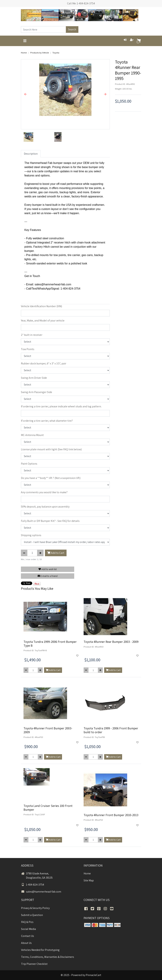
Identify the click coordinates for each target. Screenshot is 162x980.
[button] (26, 94)
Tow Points (28, 349)
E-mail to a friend (48, 576)
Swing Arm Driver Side (34, 378)
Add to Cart (56, 553)
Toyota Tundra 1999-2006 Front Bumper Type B (50, 644)
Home (24, 53)
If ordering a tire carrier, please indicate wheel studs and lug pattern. (61, 406)
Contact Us (28, 936)
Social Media (28, 929)
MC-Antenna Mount (32, 435)
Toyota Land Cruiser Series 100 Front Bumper (48, 808)
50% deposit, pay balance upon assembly (45, 507)
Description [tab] (31, 154)
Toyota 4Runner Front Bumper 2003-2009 (48, 730)
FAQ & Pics (27, 922)
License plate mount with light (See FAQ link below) (51, 449)
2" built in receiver (32, 335)
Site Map (89, 880)
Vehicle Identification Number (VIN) (41, 306)
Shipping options (31, 535)
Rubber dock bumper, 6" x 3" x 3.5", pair (44, 363)
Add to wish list (48, 569)
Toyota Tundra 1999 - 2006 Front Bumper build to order (111, 730)
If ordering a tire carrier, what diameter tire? (47, 421)
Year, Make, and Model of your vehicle (43, 321)
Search (72, 29)
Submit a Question (32, 915)
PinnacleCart (93, 975)
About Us (26, 943)
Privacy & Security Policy (35, 908)
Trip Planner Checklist (34, 964)
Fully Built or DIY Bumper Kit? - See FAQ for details (50, 521)
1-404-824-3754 (33, 885)
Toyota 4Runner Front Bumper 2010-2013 (111, 815)
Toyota (56, 53)
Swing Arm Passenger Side (36, 392)
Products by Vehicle (40, 53)
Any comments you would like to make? (44, 492)
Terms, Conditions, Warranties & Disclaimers (48, 957)
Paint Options (29, 464)
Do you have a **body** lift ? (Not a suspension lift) (51, 478)
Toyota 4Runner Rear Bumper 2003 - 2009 (111, 642)
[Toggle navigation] (25, 41)
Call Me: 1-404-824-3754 (81, 3)
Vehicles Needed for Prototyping (40, 950)
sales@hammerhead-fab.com (41, 892)
